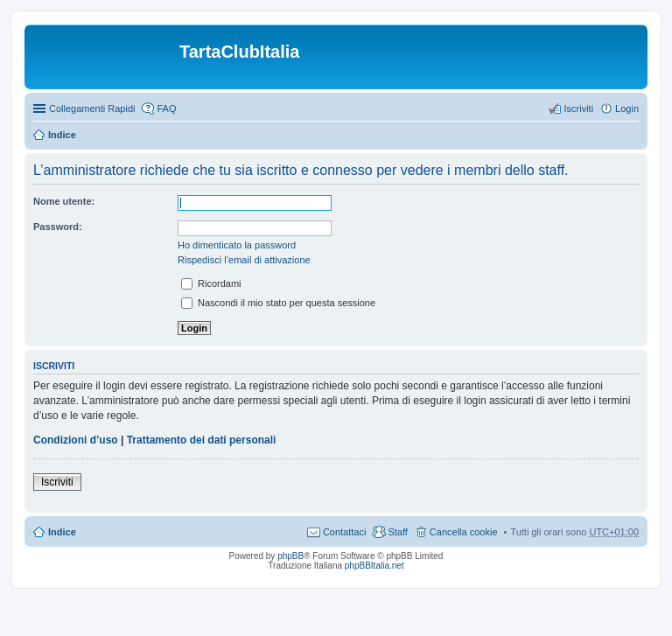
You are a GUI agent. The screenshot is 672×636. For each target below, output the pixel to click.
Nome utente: (64, 201)
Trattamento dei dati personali (202, 440)
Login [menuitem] (627, 108)
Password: (58, 227)
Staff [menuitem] (397, 532)
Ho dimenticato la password (237, 245)
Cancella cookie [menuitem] (464, 532)
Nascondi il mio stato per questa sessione (278, 303)
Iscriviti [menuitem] (578, 108)
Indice (62, 135)
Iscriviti (57, 482)
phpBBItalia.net (374, 566)
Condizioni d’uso (76, 440)
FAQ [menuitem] (166, 108)
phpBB (290, 556)
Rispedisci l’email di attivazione (244, 260)
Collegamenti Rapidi (92, 108)
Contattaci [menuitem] (345, 532)
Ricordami (211, 283)
